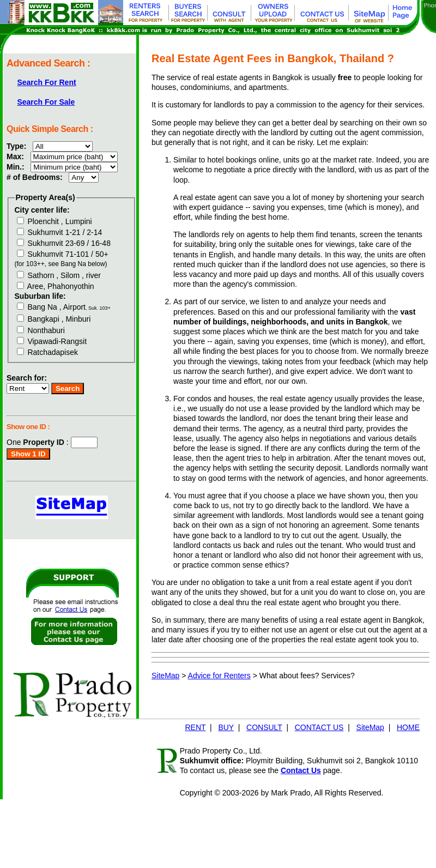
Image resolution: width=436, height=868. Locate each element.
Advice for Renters (219, 676)
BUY (226, 727)
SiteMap (165, 676)
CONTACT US (319, 727)
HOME (408, 727)
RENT (195, 727)
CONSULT (264, 727)
